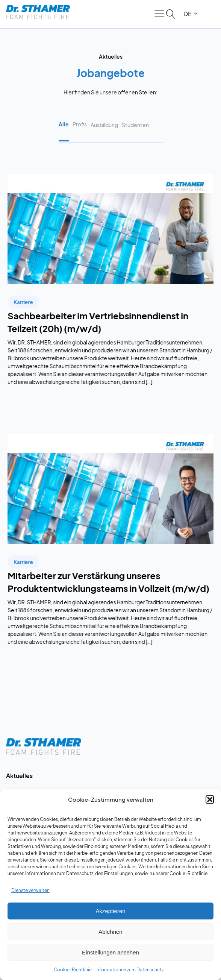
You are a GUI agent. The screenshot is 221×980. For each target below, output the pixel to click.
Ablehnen (110, 932)
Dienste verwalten (30, 890)
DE (188, 14)
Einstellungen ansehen (110, 952)
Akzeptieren (110, 911)
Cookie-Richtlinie (73, 970)
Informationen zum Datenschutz (129, 970)
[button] (210, 799)
